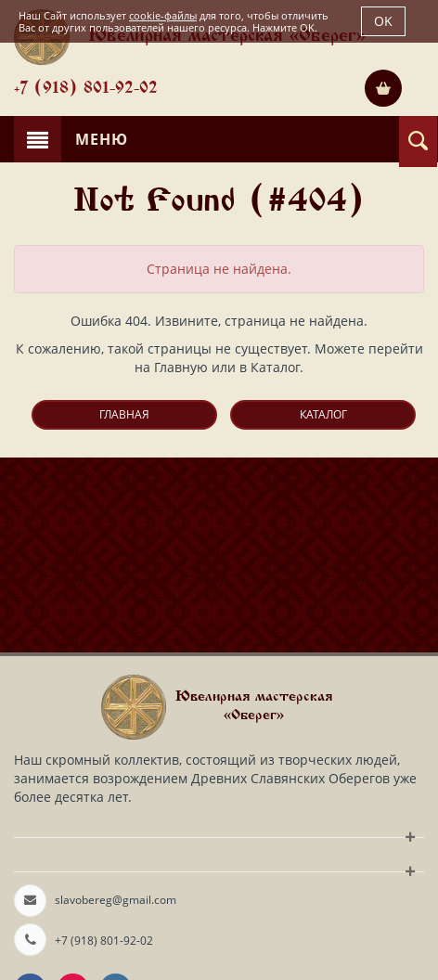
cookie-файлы (163, 15)
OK (383, 21)
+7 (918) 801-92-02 (86, 89)
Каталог (323, 414)
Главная (124, 414)
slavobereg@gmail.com (116, 900)
